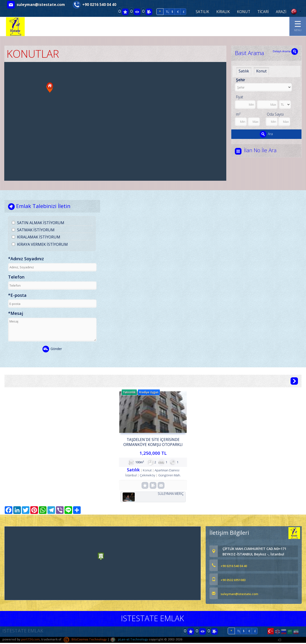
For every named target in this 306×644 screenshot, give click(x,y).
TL (167, 12)
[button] (50, 88)
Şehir (241, 80)
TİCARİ (263, 12)
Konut (261, 71)
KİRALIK (223, 12)
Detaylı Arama (285, 51)
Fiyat (240, 97)
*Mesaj (16, 314)
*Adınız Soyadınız (26, 259)
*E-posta (17, 295)
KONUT (244, 12)
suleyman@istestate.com (41, 5)
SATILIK (202, 12)
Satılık (244, 71)
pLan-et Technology (129, 640)
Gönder (52, 349)
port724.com (30, 640)
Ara (266, 134)
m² (238, 114)
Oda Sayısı (275, 114)
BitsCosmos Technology (85, 640)
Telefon (16, 277)
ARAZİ (281, 12)
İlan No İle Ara (261, 150)
